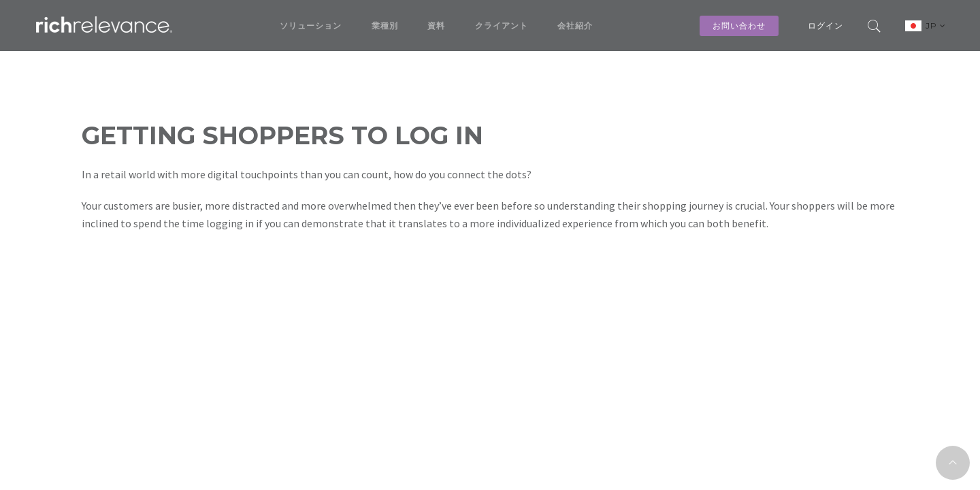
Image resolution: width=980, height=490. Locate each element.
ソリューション (311, 26)
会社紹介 (575, 26)
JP (936, 26)
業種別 (385, 26)
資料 (436, 26)
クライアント (502, 26)
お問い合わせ (739, 26)
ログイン (826, 26)
